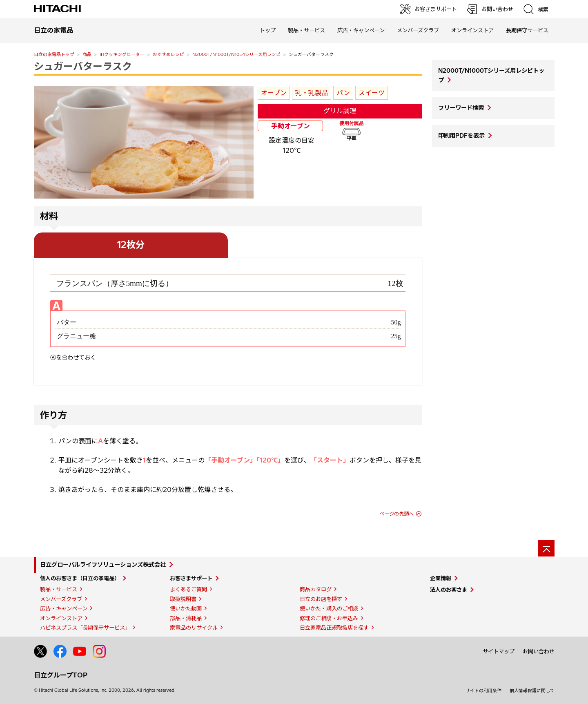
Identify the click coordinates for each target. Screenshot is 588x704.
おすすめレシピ (168, 54)
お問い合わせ (539, 651)
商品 (87, 54)
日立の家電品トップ (54, 54)
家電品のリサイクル (194, 628)
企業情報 (441, 578)
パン (343, 93)
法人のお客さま (449, 590)
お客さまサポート (191, 578)
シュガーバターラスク (83, 66)
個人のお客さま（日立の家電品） (80, 578)
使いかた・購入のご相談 (329, 608)
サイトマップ (499, 651)
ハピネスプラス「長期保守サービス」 (85, 628)
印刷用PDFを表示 (461, 136)
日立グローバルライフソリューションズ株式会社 (103, 565)
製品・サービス (59, 589)
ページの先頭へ (396, 514)
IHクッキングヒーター (122, 54)
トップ (268, 30)
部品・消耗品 (186, 618)
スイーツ (372, 93)
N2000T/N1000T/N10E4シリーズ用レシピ (236, 54)
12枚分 (131, 245)
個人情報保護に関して (532, 691)
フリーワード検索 (461, 108)
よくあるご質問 (188, 589)
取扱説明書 (183, 599)
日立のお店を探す (321, 599)
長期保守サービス (527, 30)
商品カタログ (316, 589)
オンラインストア (472, 30)
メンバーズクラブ (418, 30)
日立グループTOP (61, 675)
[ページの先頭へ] (546, 548)
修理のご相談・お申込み (329, 618)
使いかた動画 (186, 608)
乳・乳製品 (312, 93)
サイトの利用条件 (483, 691)
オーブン (274, 93)
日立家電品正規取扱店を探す (334, 628)
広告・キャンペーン (64, 608)
